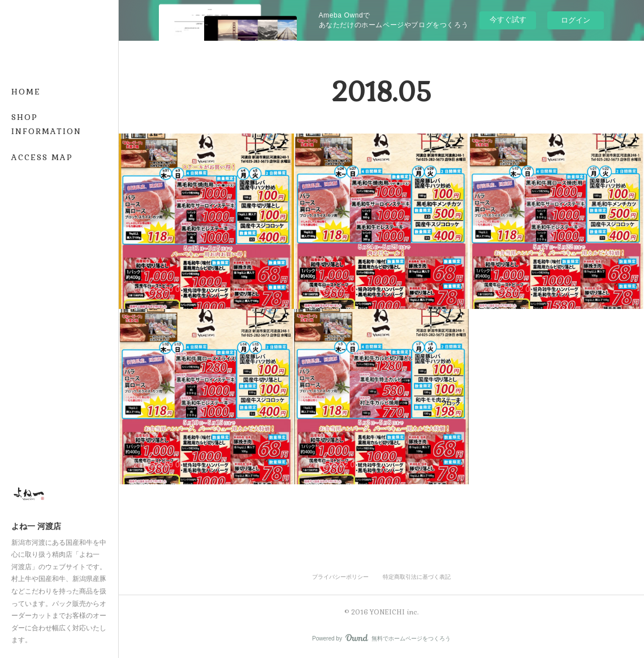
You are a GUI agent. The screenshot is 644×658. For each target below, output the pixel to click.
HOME (26, 92)
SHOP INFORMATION (46, 124)
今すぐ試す (508, 20)
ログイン (576, 20)
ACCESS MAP (42, 157)
